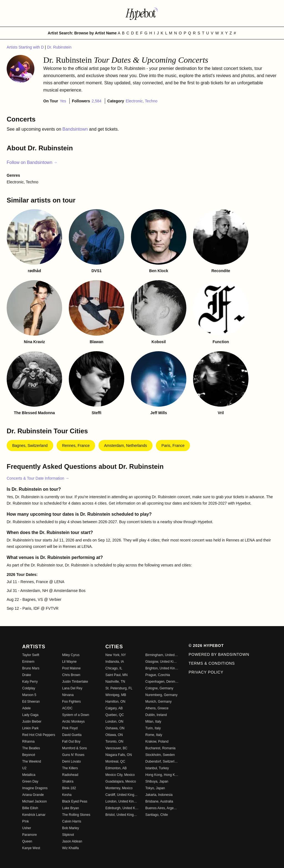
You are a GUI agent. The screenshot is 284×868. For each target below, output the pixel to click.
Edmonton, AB (116, 768)
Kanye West (31, 848)
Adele (26, 708)
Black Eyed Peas (75, 801)
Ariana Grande (33, 795)
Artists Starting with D (26, 47)
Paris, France (173, 446)
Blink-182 (69, 788)
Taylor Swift (31, 655)
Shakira (68, 781)
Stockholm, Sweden (160, 755)
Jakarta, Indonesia (159, 795)
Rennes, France (76, 446)
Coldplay (29, 688)
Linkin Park (30, 728)
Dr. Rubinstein (59, 47)
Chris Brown (71, 675)
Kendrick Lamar (34, 815)
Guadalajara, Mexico (121, 781)
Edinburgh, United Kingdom (122, 808)
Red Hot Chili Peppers (39, 735)
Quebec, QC (115, 715)
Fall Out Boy (71, 742)
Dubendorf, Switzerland (162, 761)
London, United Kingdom (122, 801)
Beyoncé (29, 755)
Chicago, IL (114, 668)
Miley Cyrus (71, 655)
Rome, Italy (154, 735)
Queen (27, 841)
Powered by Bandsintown (219, 654)
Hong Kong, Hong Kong (162, 775)
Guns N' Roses (73, 755)
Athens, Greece (157, 708)
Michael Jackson (35, 801)
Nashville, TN (115, 682)
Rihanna (28, 742)
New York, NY (116, 655)
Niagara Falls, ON (119, 755)
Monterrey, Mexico (119, 788)
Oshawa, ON (115, 728)
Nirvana (68, 695)
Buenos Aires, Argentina (162, 808)
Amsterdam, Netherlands (125, 446)
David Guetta (72, 735)
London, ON (114, 722)
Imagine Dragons (35, 788)
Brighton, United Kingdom (162, 668)
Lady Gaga (30, 715)
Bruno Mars (31, 668)
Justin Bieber (32, 722)
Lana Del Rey (72, 688)
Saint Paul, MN (116, 675)
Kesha (67, 795)
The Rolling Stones (76, 815)
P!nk (26, 821)
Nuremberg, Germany (161, 695)
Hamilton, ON (115, 702)
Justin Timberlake (75, 682)
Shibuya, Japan (157, 781)
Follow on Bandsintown (32, 162)
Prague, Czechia (158, 675)
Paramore (30, 835)
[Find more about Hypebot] (142, 13)
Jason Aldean (72, 841)
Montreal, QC (115, 761)
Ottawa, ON (114, 735)
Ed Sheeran (31, 702)
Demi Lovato (71, 761)
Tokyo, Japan (155, 788)
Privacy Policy (206, 672)
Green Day (30, 781)
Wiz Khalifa (70, 848)
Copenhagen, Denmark (162, 682)
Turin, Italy (153, 728)
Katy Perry (30, 682)
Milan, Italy (153, 722)
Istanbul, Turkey (157, 768)
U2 (24, 768)
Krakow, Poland (157, 742)
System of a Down (76, 715)
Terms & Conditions (212, 663)
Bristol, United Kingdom (122, 815)
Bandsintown (76, 129)
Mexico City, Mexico (120, 775)
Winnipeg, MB (116, 695)
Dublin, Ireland (156, 715)
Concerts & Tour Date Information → (38, 478)
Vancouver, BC (116, 748)
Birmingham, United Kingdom (162, 655)
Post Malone (71, 668)
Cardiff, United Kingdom (122, 795)
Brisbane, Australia (159, 801)
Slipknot (68, 835)
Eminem (28, 662)
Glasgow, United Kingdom (162, 662)
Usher (27, 828)
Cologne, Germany (159, 688)
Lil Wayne (69, 662)
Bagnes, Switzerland (30, 446)
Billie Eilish (30, 808)
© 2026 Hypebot (206, 646)
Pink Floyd (70, 728)
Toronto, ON (114, 742)
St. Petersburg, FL (119, 688)
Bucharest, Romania (160, 748)
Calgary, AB (114, 708)
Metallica (29, 775)
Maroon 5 (29, 695)
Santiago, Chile (157, 815)
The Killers (70, 768)
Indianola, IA (115, 662)
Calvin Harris (72, 821)
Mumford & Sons (74, 748)
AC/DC (67, 708)
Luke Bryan (71, 808)
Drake (27, 675)
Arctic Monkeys (73, 722)
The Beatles (31, 748)
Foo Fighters (71, 702)
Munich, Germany (159, 702)
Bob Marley (71, 828)
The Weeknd (32, 761)
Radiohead (70, 775)
